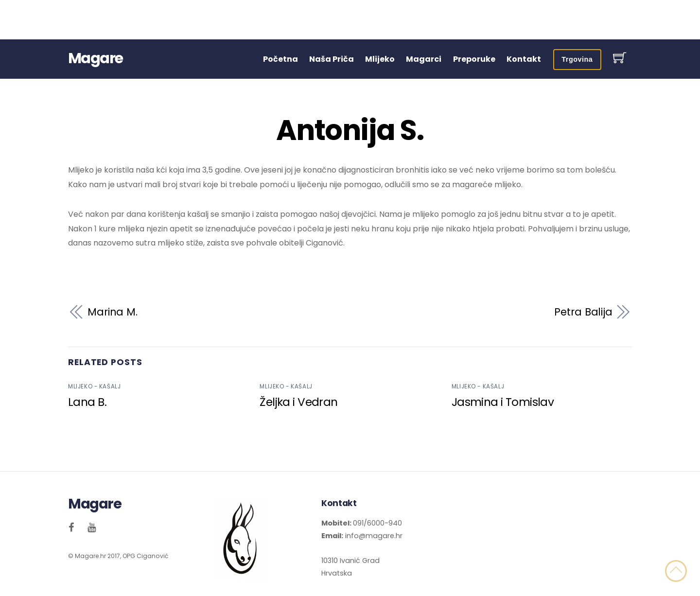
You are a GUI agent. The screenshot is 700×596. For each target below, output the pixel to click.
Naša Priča (332, 59)
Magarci (424, 59)
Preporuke (474, 59)
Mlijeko (380, 59)
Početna (280, 59)
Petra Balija (583, 312)
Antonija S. (350, 130)
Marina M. (113, 312)
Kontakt (524, 59)
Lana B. (87, 402)
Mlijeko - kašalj (94, 386)
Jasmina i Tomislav (503, 402)
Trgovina (577, 59)
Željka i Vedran (298, 402)
